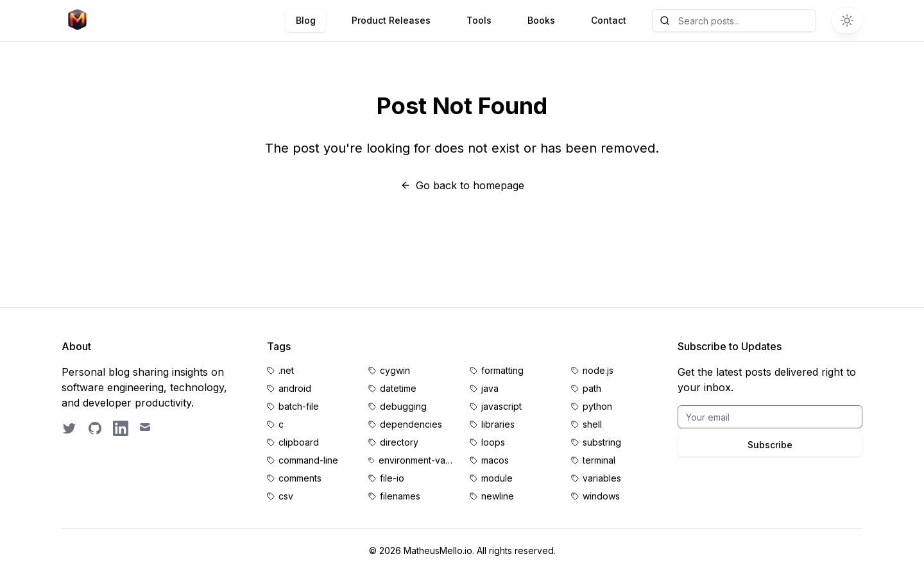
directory (399, 442)
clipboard (299, 442)
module (497, 478)
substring (602, 442)
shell (592, 424)
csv (286, 496)
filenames (400, 496)
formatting (502, 370)
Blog (306, 20)
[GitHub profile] (95, 428)
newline (498, 496)
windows (601, 496)
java (490, 388)
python (597, 406)
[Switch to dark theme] (847, 21)
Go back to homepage (462, 185)
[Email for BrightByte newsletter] (770, 417)
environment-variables (416, 460)
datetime (398, 388)
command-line (308, 460)
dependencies (411, 424)
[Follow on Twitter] (69, 428)
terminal (599, 460)
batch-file (299, 406)
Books (541, 20)
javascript (501, 406)
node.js (598, 370)
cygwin (395, 370)
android (295, 388)
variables (602, 478)
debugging (403, 406)
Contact (609, 20)
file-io (392, 478)
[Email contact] (146, 428)
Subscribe (770, 445)
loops (493, 442)
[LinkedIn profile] (121, 428)
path (592, 388)
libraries (498, 424)
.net (286, 370)
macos (495, 460)
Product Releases (391, 20)
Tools (479, 20)
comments (300, 478)
